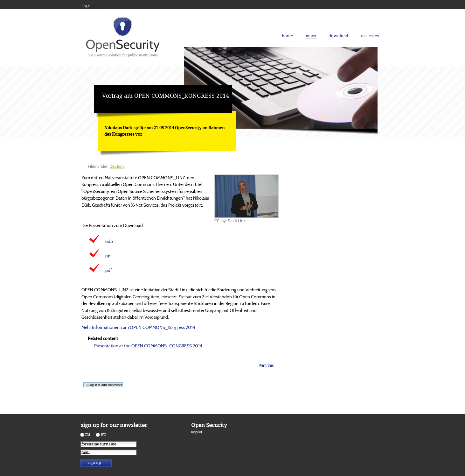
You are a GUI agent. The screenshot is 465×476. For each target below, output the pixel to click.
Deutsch (117, 166)
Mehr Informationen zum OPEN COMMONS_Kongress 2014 (138, 327)
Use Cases (370, 36)
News (311, 36)
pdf (109, 270)
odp (109, 241)
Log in (86, 6)
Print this (266, 365)
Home (287, 36)
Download (338, 36)
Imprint (197, 432)
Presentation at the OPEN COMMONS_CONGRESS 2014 (148, 346)
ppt (109, 256)
